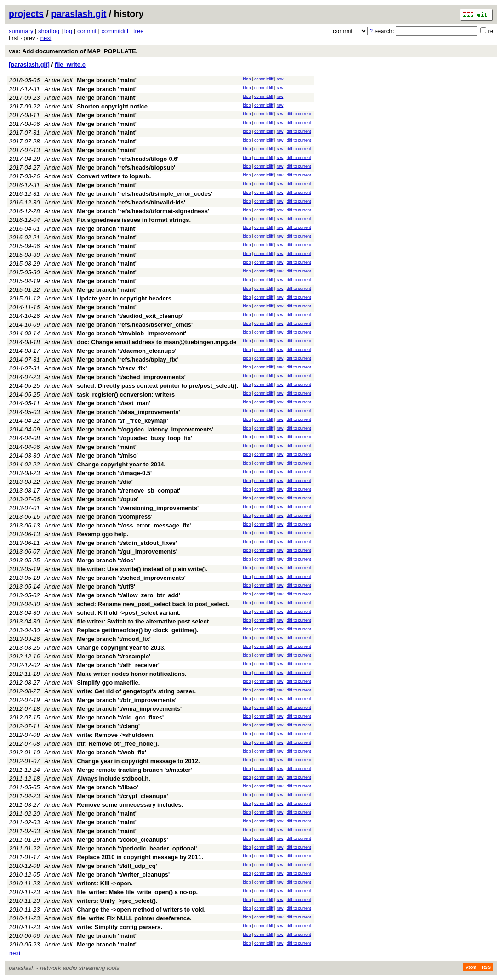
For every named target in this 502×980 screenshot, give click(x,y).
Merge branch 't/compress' (114, 517)
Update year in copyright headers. (125, 298)
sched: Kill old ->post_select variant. (129, 613)
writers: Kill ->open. (105, 883)
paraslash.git (79, 14)
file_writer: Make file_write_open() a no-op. (137, 892)
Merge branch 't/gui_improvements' (127, 552)
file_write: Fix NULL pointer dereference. (134, 918)
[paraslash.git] (29, 65)
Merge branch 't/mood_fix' (114, 639)
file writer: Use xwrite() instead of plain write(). (142, 569)
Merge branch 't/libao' (107, 787)
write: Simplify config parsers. (120, 927)
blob (247, 79)
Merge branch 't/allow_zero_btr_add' (128, 595)
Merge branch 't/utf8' (106, 586)
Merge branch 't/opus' (108, 499)
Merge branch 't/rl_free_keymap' (122, 421)
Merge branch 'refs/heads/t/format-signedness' (143, 211)
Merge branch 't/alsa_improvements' (128, 412)
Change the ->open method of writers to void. (141, 909)
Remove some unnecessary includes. (130, 805)
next (46, 38)
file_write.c (70, 65)
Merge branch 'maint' (107, 80)
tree (138, 31)
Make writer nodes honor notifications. (131, 674)
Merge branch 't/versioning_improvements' (138, 508)
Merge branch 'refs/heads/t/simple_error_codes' (145, 194)
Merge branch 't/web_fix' (111, 752)
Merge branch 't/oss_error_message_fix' (134, 525)
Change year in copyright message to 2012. (138, 761)
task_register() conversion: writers (126, 394)
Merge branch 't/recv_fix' (112, 368)
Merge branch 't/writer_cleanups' (123, 875)
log (68, 31)
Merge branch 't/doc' (106, 560)
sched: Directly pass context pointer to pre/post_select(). (157, 386)
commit (87, 31)
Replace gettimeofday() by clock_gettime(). (137, 630)
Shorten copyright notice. (113, 106)
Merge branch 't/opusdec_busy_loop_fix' (134, 438)
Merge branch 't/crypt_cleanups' (122, 796)
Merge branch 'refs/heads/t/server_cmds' (135, 325)
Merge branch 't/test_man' (114, 403)
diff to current (299, 114)
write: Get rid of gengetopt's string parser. (136, 691)
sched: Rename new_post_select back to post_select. (153, 604)
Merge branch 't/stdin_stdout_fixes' (127, 543)
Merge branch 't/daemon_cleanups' (126, 351)
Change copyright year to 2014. (121, 464)
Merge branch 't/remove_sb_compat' (128, 490)
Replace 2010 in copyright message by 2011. (140, 857)
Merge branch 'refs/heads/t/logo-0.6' (128, 159)
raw (280, 79)
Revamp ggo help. (103, 534)
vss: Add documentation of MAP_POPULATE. (73, 51)
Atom (471, 967)
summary (21, 31)
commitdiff (115, 31)
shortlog (49, 31)
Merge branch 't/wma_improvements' (129, 709)
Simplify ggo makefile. (108, 683)
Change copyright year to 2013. (121, 648)
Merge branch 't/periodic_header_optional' (137, 848)
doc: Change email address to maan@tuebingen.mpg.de (157, 342)
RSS (486, 967)
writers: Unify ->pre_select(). (117, 901)
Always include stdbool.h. (114, 779)
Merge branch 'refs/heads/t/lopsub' (126, 167)
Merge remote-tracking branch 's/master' (134, 770)
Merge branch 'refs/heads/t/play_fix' (127, 360)
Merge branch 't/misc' (107, 456)
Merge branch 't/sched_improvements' (131, 377)
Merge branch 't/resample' (114, 656)
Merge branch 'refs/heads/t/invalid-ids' (131, 202)
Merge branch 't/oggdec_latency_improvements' (145, 429)
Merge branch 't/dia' (105, 482)
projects (26, 14)
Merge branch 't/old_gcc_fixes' (120, 717)
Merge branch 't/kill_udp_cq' (117, 866)
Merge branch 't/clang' (108, 726)
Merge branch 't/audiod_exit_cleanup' (130, 316)
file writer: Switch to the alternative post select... (145, 621)
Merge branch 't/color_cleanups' (122, 840)
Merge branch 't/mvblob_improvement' (131, 333)
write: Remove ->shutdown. (116, 735)
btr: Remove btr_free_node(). (118, 744)
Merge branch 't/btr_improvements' (126, 700)
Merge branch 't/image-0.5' (114, 473)
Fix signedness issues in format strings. (134, 220)
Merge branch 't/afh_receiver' (118, 665)
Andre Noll (59, 80)
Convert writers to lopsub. (114, 176)
